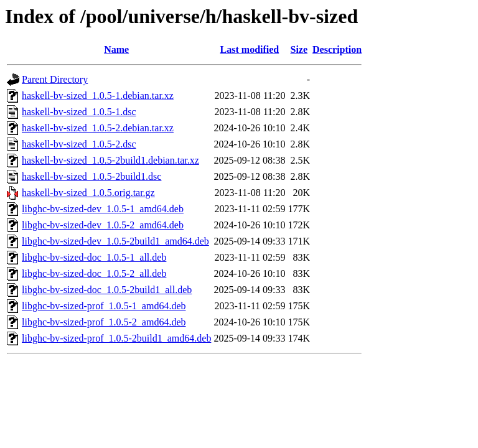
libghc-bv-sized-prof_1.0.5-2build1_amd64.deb (116, 338)
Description (337, 49)
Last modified (250, 49)
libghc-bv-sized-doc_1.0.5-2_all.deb (94, 273)
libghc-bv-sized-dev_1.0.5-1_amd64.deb (103, 209)
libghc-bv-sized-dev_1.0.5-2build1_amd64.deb (115, 241)
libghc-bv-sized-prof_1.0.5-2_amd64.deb (104, 322)
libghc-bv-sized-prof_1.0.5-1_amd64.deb (104, 306)
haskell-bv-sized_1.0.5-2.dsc (79, 144)
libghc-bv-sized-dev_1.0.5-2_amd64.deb (103, 225)
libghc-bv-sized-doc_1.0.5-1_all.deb (94, 257)
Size (299, 49)
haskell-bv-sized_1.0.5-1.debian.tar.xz (98, 96)
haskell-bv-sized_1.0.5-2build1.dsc (91, 176)
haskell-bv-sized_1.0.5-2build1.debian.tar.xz (110, 160)
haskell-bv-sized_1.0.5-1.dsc (79, 112)
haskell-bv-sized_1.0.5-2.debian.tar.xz (98, 128)
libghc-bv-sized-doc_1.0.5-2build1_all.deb (107, 290)
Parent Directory (55, 79)
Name (116, 49)
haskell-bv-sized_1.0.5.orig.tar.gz (88, 193)
